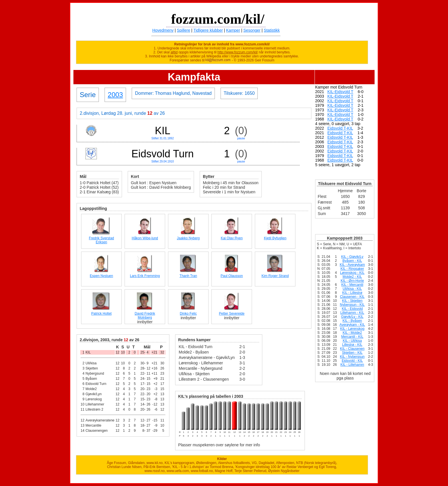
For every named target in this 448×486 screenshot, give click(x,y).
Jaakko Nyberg (188, 238)
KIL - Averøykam (352, 265)
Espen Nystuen (101, 276)
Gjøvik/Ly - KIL (352, 317)
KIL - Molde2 (352, 333)
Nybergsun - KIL (352, 305)
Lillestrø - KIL (352, 345)
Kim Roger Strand (275, 276)
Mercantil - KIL (352, 337)
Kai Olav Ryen (232, 238)
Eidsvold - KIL (352, 361)
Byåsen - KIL (352, 261)
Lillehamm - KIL (352, 313)
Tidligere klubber (208, 30)
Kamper (233, 30)
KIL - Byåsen (352, 321)
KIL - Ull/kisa (352, 341)
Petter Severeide (232, 314)
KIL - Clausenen (352, 349)
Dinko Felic (188, 314)
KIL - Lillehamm (352, 365)
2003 (115, 95)
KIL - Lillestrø (352, 293)
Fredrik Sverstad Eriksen (101, 240)
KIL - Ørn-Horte (352, 281)
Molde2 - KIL (352, 277)
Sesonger (252, 30)
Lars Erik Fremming (145, 276)
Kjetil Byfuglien (275, 238)
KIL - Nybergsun (352, 357)
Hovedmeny (163, 30)
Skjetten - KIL (352, 353)
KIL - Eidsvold (352, 309)
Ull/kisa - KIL (352, 289)
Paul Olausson (232, 276)
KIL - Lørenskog (352, 329)
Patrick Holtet (101, 314)
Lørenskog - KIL (352, 273)
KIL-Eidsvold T (340, 92)
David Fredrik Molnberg (145, 316)
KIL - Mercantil (352, 285)
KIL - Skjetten (352, 301)
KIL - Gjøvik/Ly (352, 257)
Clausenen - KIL (352, 297)
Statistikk (272, 30)
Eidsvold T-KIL (340, 128)
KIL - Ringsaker (352, 269)
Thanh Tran (188, 276)
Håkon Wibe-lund (145, 238)
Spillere (184, 30)
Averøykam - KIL (352, 325)
